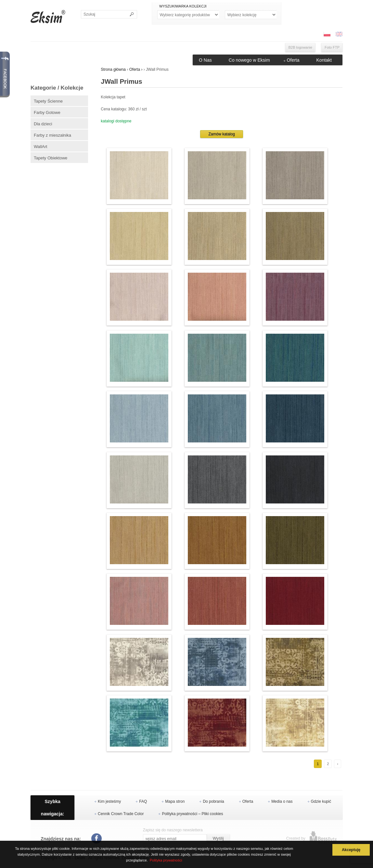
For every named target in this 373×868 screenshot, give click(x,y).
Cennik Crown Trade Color (121, 814)
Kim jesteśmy (109, 801)
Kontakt (324, 60)
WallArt (40, 147)
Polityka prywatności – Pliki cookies (192, 814)
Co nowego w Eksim (249, 60)
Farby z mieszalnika (52, 135)
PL (327, 34)
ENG (339, 34)
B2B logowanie (300, 47)
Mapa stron (175, 801)
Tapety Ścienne (48, 101)
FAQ (143, 801)
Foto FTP (332, 47)
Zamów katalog (221, 134)
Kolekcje (251, 15)
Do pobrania (213, 801)
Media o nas (282, 801)
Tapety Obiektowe (51, 158)
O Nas (205, 60)
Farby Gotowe (47, 112)
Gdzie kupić (321, 801)
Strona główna (113, 69)
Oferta (293, 60)
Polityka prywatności (166, 860)
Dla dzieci (43, 124)
